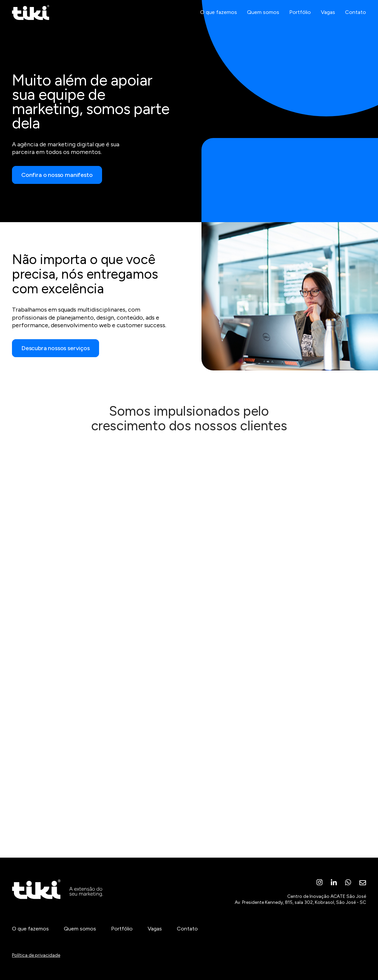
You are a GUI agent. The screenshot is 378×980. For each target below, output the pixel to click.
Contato (356, 20)
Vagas (328, 20)
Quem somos (263, 20)
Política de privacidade (36, 955)
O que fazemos (219, 20)
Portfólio (300, 20)
